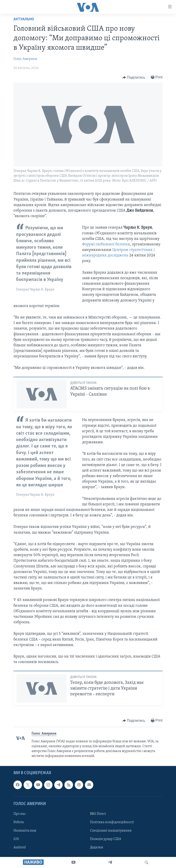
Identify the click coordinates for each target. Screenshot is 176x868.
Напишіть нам (25, 831)
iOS (16, 839)
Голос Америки (25, 59)
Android (20, 847)
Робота (19, 822)
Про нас (20, 814)
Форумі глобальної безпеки (106, 244)
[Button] (134, 78)
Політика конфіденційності (112, 822)
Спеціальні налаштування (111, 831)
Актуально (24, 19)
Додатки (97, 847)
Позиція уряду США (106, 839)
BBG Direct (98, 814)
